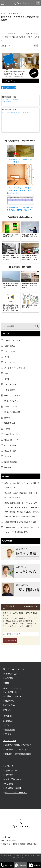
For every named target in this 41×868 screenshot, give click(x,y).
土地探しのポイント (14, 696)
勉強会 (8, 734)
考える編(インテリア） (13, 440)
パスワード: (17, 46)
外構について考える (12, 396)
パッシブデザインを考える (15, 368)
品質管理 (9, 678)
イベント (8, 357)
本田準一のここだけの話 (16, 750)
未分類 (7, 429)
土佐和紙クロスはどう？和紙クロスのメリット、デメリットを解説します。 (22, 530)
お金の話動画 (10, 346)
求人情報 (9, 784)
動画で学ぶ (10, 701)
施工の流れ (10, 705)
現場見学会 (10, 730)
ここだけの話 (10, 351)
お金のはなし (11, 692)
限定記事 (8, 467)
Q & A (8, 710)
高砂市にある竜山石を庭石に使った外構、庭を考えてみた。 (22, 485)
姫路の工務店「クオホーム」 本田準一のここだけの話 (24, 855)
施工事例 (7, 716)
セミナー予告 (10, 362)
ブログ (7, 373)
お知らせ (9, 766)
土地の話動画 (10, 390)
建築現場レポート (11, 423)
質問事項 (8, 456)
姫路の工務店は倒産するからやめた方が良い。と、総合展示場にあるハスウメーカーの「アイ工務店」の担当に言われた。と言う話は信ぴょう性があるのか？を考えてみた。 (22, 510)
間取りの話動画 (10, 462)
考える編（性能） (11, 445)
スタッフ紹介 (10, 741)
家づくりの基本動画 (12, 412)
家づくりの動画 (10, 407)
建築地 (7, 418)
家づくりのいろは (9, 88)
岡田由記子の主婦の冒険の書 (18, 754)
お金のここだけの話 (12, 340)
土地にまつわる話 (11, 384)
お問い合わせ (11, 771)
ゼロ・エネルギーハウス (16, 793)
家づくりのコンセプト (14, 669)
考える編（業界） (11, 451)
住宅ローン (9, 379)
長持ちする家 (11, 674)
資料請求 (9, 775)
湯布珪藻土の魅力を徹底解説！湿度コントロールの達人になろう (22, 495)
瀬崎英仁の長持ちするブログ (18, 745)
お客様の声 (8, 721)
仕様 (7, 683)
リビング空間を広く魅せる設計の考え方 (20, 522)
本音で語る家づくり (12, 434)
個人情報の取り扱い (14, 788)
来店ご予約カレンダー (15, 779)
